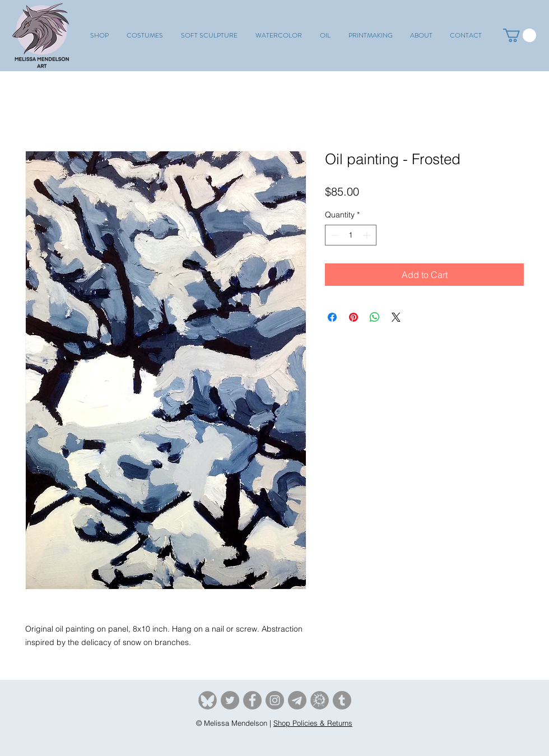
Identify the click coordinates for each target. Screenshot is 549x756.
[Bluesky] (208, 700)
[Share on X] (396, 317)
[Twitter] (230, 700)
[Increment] (368, 235)
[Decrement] (334, 235)
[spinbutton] (351, 235)
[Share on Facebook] (332, 317)
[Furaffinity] (320, 700)
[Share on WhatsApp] (375, 317)
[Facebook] (252, 700)
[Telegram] (297, 700)
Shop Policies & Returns (313, 723)
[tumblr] (342, 700)
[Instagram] (275, 700)
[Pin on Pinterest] (353, 317)
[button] (145, 35)
